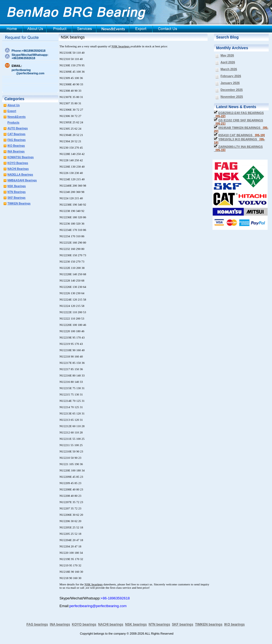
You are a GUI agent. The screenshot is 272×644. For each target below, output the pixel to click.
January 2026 (230, 83)
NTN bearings (159, 624)
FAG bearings (37, 624)
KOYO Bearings (18, 163)
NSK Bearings (17, 186)
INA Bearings (16, 152)
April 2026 (228, 62)
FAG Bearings (17, 140)
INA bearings (60, 624)
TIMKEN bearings (209, 624)
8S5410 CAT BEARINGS (242, 135)
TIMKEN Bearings (19, 204)
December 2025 (232, 90)
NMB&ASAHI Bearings (22, 180)
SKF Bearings (17, 198)
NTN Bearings (17, 192)
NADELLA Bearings (20, 175)
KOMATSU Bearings (21, 157)
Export (12, 111)
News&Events (17, 117)
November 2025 (232, 97)
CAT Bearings (16, 134)
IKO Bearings (16, 146)
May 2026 (227, 55)
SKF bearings (182, 624)
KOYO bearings (84, 624)
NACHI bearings (111, 624)
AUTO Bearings (18, 128)
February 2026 (231, 76)
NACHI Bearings (18, 169)
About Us (13, 105)
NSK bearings (73, 37)
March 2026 (229, 69)
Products (13, 123)
